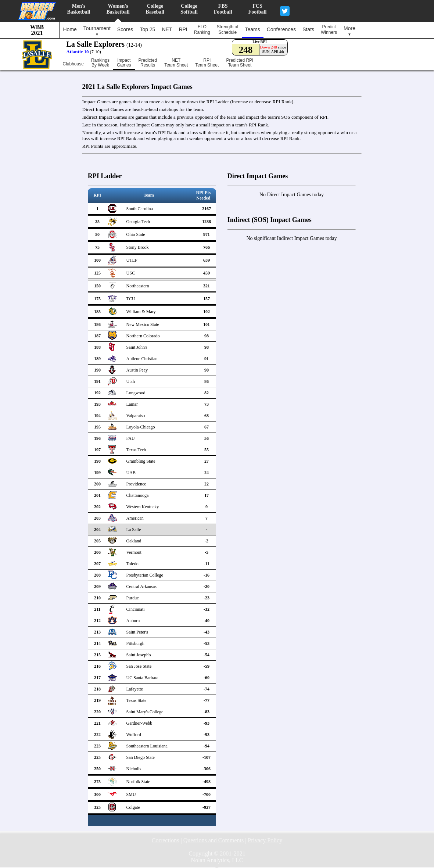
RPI (183, 29)
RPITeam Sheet (207, 63)
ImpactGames (124, 63)
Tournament (97, 31)
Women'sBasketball (118, 9)
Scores (125, 29)
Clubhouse (73, 64)
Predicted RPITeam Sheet (240, 63)
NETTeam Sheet (176, 63)
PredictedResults (148, 63)
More (349, 31)
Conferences (281, 29)
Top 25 (147, 29)
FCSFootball (258, 9)
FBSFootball (223, 9)
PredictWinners (329, 30)
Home (70, 29)
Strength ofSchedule (228, 30)
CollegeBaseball (155, 9)
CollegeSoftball (189, 9)
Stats (308, 29)
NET (167, 29)
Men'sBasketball (79, 9)
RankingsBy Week (100, 63)
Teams (253, 29)
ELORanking (202, 30)
